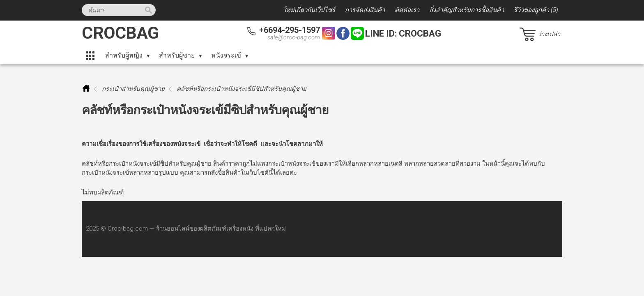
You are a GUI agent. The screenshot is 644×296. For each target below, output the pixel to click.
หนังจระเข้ (226, 55)
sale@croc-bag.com (294, 37)
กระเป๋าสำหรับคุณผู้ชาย (133, 89)
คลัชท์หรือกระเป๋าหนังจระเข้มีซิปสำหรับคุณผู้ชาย (241, 89)
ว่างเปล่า (549, 34)
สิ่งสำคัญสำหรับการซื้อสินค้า (467, 10)
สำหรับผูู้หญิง (124, 55)
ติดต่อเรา (407, 10)
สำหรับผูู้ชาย (177, 55)
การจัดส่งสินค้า (365, 10)
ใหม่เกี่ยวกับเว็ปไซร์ (309, 10)
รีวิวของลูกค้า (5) (536, 10)
